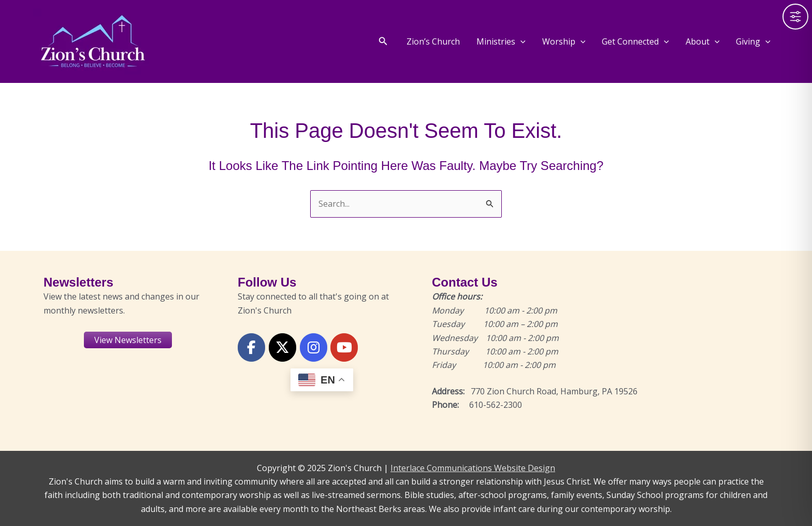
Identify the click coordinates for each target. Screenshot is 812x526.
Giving (753, 41)
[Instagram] (314, 347)
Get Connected (635, 41)
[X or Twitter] (282, 347)
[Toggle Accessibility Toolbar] (795, 17)
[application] (520, 41)
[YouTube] (344, 347)
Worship (564, 41)
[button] (383, 41)
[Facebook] (251, 347)
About (703, 41)
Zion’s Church (433, 41)
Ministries (501, 41)
